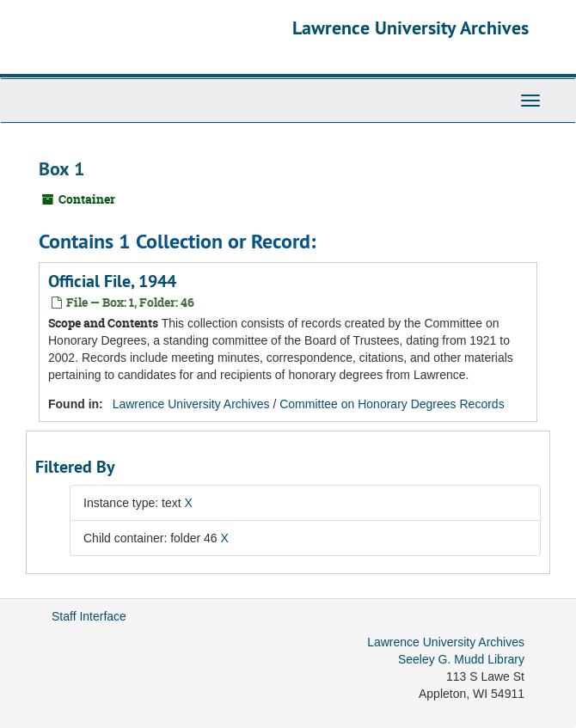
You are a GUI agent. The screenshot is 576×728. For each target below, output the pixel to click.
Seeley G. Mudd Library (461, 659)
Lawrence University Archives (411, 28)
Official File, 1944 (112, 281)
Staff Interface (89, 616)
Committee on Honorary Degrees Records (392, 404)
